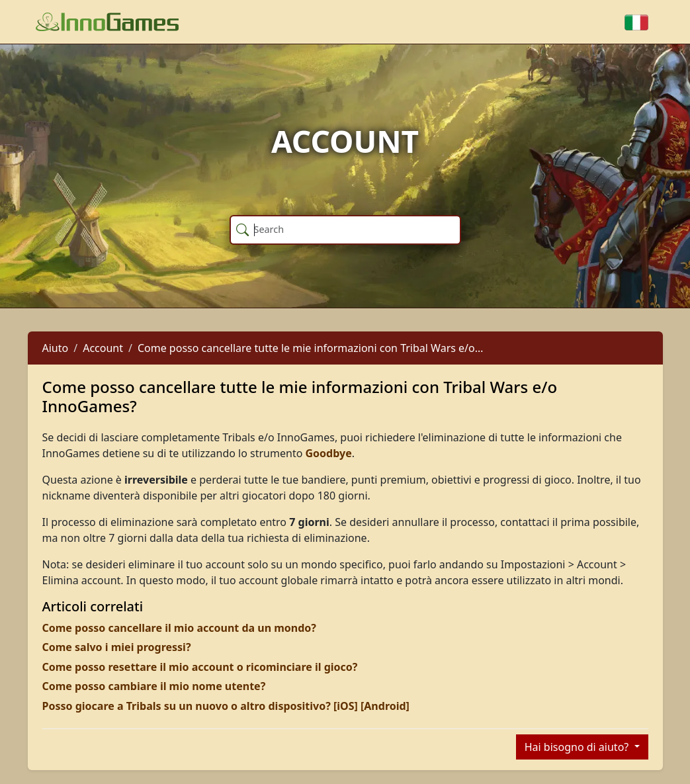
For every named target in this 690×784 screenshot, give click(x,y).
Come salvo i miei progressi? (117, 647)
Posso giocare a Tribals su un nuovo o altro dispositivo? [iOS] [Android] (226, 706)
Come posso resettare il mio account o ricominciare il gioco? (200, 667)
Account (103, 348)
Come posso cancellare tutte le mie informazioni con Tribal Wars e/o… (310, 348)
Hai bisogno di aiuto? (578, 747)
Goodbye (329, 453)
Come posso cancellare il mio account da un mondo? (179, 628)
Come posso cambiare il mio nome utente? (154, 686)
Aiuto (56, 348)
